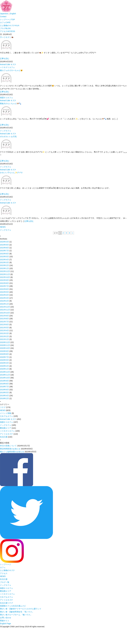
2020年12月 (5, 342)
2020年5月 (4, 360)
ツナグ (3, 407)
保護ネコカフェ (6, 98)
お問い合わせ (6, 618)
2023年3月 (4, 262)
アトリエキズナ (6, 434)
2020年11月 (5, 345)
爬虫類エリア (6, 428)
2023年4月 (4, 260)
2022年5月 (4, 292)
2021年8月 (4, 319)
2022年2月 (4, 301)
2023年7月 (4, 251)
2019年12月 (5, 372)
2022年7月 (4, 286)
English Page (5, 624)
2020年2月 (4, 366)
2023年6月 (4, 254)
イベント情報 (6, 413)
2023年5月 (4, 257)
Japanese (4, 14)
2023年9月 (4, 245)
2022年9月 (4, 280)
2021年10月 (5, 313)
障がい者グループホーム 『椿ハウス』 (16, 615)
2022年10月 (5, 277)
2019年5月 (4, 392)
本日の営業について (8, 446)
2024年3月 (4, 242)
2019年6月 (4, 390)
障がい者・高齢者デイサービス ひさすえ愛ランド (21, 609)
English (13, 14)
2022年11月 (5, 274)
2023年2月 (4, 265)
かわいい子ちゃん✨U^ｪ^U (11, 173)
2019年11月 (5, 375)
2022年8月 (4, 283)
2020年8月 (4, 354)
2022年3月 (4, 298)
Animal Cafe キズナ (8, 64)
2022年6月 (4, 289)
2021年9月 (4, 316)
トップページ (7, 20)
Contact (3, 17)
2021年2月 (4, 336)
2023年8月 (4, 248)
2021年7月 (4, 322)
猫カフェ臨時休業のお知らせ (12, 452)
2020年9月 (4, 351)
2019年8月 (4, 384)
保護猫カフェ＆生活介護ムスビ (13, 606)
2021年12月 (5, 307)
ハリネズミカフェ (7, 67)
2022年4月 (4, 295)
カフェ (5, 22)
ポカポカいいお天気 (8, 137)
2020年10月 (5, 348)
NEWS (3, 227)
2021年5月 (4, 328)
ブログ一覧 (5, 582)
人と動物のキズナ (10, 25)
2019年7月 (4, 387)
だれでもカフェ (6, 416)
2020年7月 (4, 357)
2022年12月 (5, 271)
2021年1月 (4, 339)
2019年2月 (4, 398)
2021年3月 (4, 333)
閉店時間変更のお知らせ (10, 449)
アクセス (8, 31)
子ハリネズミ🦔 (7, 37)
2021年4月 (4, 330)
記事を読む (5, 58)
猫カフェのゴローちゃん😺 (11, 70)
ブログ (5, 28)
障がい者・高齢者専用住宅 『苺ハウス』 (17, 612)
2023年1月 (4, 268)
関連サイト (5, 621)
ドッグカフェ (6, 131)
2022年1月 (4, 304)
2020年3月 (4, 363)
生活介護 (4, 437)
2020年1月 (4, 369)
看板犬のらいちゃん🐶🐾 (11, 104)
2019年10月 (5, 378)
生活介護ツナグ (6, 603)
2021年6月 (4, 325)
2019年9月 (4, 381)
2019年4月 (4, 396)
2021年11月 (5, 310)
